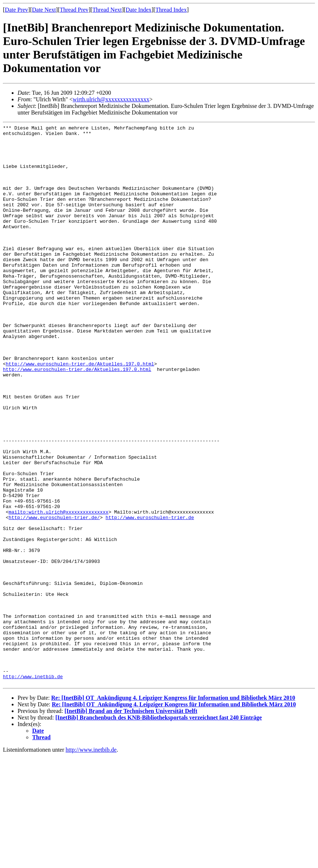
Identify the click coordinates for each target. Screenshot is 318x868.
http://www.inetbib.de (33, 787)
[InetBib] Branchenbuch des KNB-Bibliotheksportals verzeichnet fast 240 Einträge (159, 829)
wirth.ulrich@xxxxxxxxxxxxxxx (111, 99)
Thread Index (171, 10)
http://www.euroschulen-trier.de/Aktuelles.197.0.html (80, 412)
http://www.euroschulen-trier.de (150, 596)
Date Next (44, 10)
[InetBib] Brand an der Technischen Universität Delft (131, 823)
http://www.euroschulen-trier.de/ (54, 596)
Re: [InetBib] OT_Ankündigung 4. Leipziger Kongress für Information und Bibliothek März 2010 (173, 810)
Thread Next (107, 10)
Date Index (139, 10)
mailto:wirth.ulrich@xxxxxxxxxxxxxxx (59, 590)
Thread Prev (74, 10)
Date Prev (16, 10)
